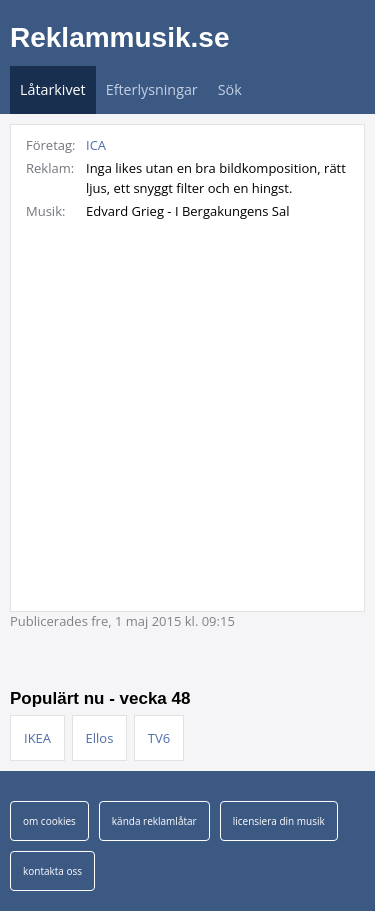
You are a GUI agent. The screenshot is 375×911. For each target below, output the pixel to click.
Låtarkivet (53, 89)
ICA (96, 145)
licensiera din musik (279, 821)
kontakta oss (52, 871)
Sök (230, 89)
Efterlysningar (152, 89)
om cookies (49, 821)
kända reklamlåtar (154, 821)
